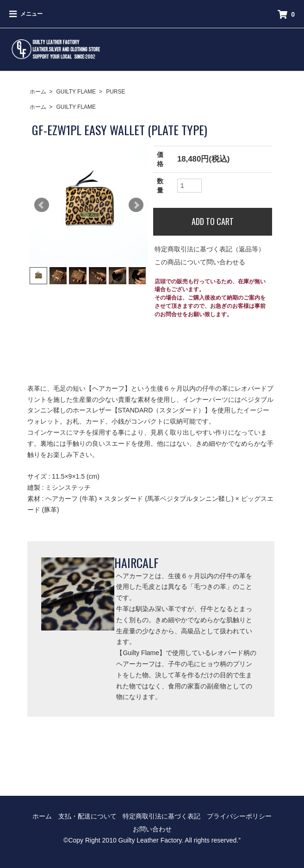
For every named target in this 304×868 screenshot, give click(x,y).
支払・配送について (87, 816)
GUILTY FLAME (76, 92)
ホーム (38, 92)
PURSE (115, 92)
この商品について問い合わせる (200, 262)
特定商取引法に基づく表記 (161, 816)
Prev (42, 205)
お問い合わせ (152, 829)
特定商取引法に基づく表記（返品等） (210, 249)
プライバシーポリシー (239, 816)
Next (136, 205)
